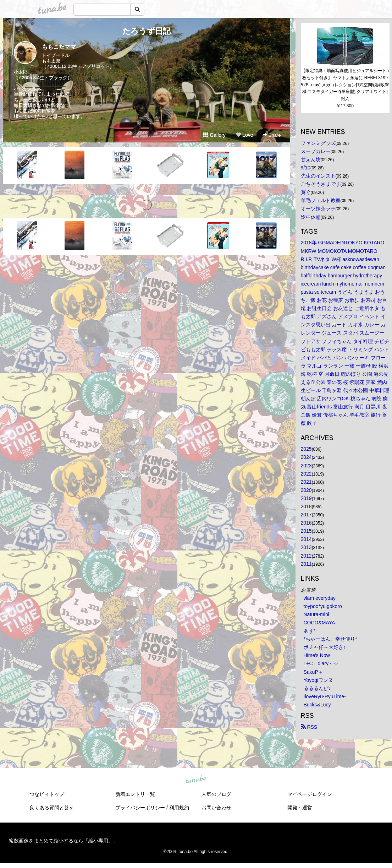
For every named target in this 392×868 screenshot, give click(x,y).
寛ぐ (306, 192)
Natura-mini (316, 614)
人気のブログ (216, 794)
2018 (306, 506)
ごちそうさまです (321, 184)
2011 (306, 564)
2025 (306, 449)
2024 (306, 457)
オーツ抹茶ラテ (318, 208)
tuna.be (196, 780)
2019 (306, 498)
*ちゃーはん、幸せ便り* (330, 639)
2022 (306, 474)
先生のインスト (318, 176)
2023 (306, 466)
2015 (306, 531)
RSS (309, 727)
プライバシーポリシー (140, 808)
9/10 (306, 168)
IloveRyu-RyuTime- (325, 696)
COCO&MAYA (319, 623)
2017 (306, 515)
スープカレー (316, 151)
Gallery (214, 135)
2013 (306, 547)
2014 (306, 539)
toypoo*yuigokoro (323, 606)
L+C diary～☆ (321, 663)
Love (244, 135)
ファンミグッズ (318, 143)
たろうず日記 (147, 31)
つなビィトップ (47, 794)
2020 (306, 490)
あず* (310, 631)
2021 (306, 482)
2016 (306, 523)
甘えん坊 (311, 159)
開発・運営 (300, 808)
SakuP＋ (313, 672)
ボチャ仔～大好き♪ (325, 647)
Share (272, 135)
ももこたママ (59, 47)
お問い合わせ (216, 808)
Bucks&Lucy (317, 705)
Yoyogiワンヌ (319, 680)
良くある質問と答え (52, 808)
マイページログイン (310, 794)
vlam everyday (320, 598)
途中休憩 (311, 217)
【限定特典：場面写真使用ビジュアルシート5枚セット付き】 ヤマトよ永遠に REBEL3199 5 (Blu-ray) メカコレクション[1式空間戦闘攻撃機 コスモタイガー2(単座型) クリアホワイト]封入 (345, 85)
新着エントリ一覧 (135, 794)
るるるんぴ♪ (317, 688)
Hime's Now (317, 655)
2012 (306, 556)
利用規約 (179, 808)
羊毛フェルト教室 (321, 200)
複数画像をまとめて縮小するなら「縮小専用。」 (64, 841)
